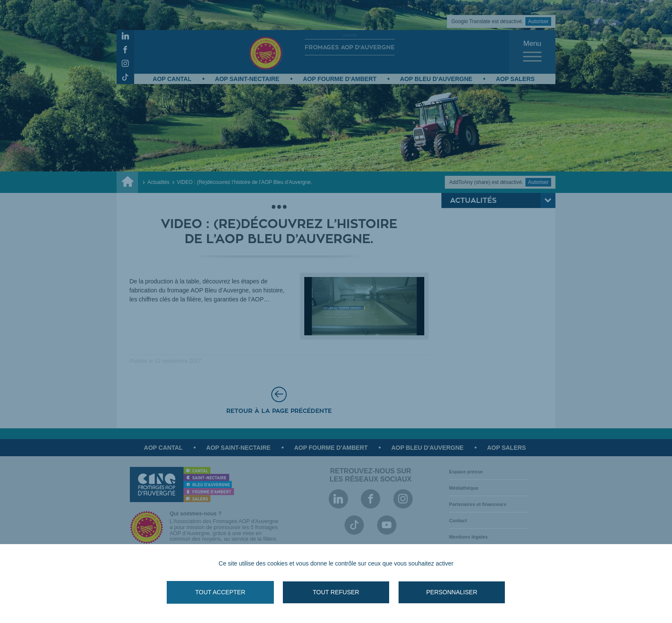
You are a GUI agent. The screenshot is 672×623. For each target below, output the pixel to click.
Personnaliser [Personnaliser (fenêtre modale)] (451, 592)
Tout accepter (220, 592)
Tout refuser (336, 592)
